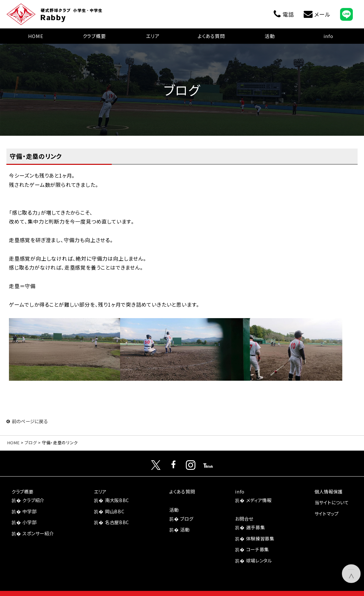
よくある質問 (211, 36)
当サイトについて (332, 502)
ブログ (31, 443)
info (328, 36)
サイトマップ (327, 513)
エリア (153, 36)
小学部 (29, 522)
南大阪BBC (117, 500)
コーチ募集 (258, 549)
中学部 (29, 511)
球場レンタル (259, 560)
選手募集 (256, 527)
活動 (270, 36)
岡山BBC (115, 511)
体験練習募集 (260, 538)
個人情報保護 (329, 491)
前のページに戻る (27, 421)
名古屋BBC (117, 522)
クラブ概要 (94, 36)
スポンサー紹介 (38, 533)
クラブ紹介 (33, 500)
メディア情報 (259, 500)
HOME (36, 36)
